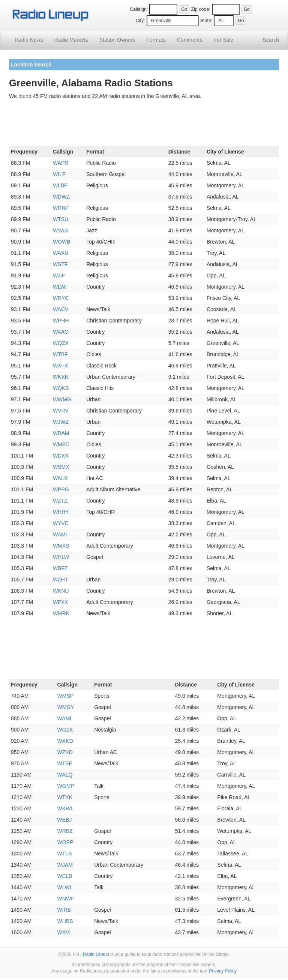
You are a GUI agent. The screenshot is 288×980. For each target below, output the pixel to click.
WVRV (61, 411)
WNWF (66, 899)
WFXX (60, 602)
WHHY (61, 512)
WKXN (61, 377)
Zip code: (201, 9)
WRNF (61, 208)
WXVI (64, 932)
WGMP (66, 786)
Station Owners (117, 40)
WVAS (60, 230)
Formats (156, 40)
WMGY (66, 707)
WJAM (65, 865)
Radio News (29, 40)
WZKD (65, 752)
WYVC (61, 523)
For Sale (224, 40)
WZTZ (60, 501)
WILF (59, 174)
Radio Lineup (96, 954)
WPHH (61, 321)
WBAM (61, 433)
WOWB (62, 242)
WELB (65, 876)
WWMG (62, 399)
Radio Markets (71, 40)
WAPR (61, 163)
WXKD (65, 741)
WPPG (61, 489)
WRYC (61, 298)
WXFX (60, 366)
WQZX (61, 343)
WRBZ (65, 831)
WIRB (64, 910)
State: (206, 21)
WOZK (65, 730)
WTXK (65, 797)
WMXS (61, 546)
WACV (61, 309)
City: (140, 21)
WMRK (61, 613)
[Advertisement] (144, 124)
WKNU (61, 591)
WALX (60, 478)
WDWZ (61, 197)
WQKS (61, 388)
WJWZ (61, 422)
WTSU (61, 219)
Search (271, 40)
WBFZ (60, 568)
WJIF (59, 275)
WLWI (60, 287)
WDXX (61, 456)
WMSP (66, 696)
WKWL (66, 808)
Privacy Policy (223, 971)
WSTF (60, 264)
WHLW (61, 557)
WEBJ (65, 820)
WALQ (65, 775)
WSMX (61, 467)
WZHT (60, 580)
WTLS (65, 854)
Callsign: (139, 9)
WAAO (61, 332)
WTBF (60, 354)
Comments (190, 40)
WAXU (61, 253)
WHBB (65, 921)
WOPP (65, 842)
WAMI (60, 534)
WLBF (60, 185)
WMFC (61, 444)
